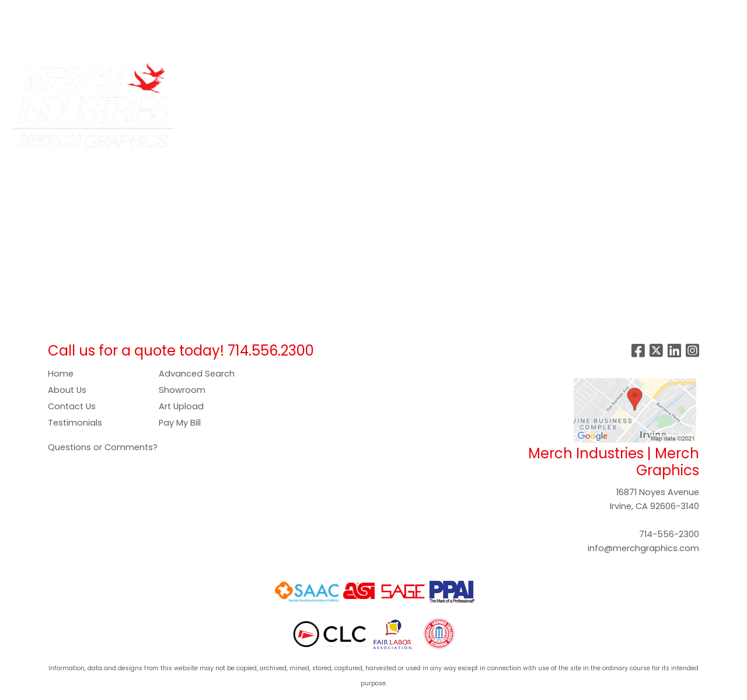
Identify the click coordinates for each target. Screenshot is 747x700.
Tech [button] (592, 77)
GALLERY (327, 13)
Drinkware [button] (346, 77)
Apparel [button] (249, 77)
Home (61, 374)
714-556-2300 (669, 534)
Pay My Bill (180, 423)
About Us (67, 390)
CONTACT (100, 38)
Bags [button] (296, 77)
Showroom (182, 390)
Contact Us (72, 406)
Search (555, 13)
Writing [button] (637, 77)
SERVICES (108, 13)
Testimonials (75, 423)
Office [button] (549, 77)
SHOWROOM (40, 38)
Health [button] (503, 77)
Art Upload (181, 406)
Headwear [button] (448, 77)
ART (239, 13)
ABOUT (63, 13)
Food (397, 77)
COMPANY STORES (180, 13)
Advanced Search (197, 374)
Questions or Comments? (103, 447)
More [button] (681, 77)
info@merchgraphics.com (643, 548)
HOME (25, 13)
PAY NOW (278, 13)
